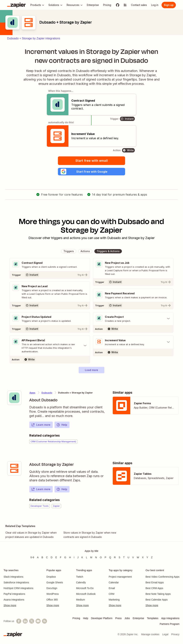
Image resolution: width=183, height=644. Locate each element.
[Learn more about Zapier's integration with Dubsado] (14, 400)
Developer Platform (102, 618)
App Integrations (170, 618)
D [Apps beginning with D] (52, 557)
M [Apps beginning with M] (91, 557)
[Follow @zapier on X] (32, 621)
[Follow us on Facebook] (19, 621)
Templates (153, 618)
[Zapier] (16, 5)
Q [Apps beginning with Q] (110, 557)
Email (112, 588)
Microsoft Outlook (86, 594)
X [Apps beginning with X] (143, 557)
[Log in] (155, 5)
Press (118, 618)
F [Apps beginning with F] (61, 557)
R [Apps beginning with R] (115, 557)
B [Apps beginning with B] (42, 557)
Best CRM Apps (154, 588)
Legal (165, 634)
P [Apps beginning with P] (105, 557)
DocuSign (52, 588)
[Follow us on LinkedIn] (25, 621)
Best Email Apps (155, 582)
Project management (120, 577)
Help (62, 427)
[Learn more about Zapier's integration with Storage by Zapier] (14, 470)
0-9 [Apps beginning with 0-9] (32, 557)
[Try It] (50, 276)
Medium (81, 600)
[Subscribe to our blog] (44, 621)
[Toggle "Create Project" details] (133, 320)
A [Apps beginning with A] (38, 557)
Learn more (41, 427)
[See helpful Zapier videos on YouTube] (38, 621)
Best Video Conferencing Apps (162, 577)
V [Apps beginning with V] (133, 557)
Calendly (81, 582)
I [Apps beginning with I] (74, 557)
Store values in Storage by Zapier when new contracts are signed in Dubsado (90, 537)
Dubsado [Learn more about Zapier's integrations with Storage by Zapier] (47, 394)
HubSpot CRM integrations (18, 588)
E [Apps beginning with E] (56, 557)
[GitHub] (118, 5)
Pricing (76, 618)
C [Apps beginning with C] (47, 557)
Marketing (114, 600)
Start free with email (92, 161)
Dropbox (51, 577)
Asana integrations (14, 600)
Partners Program (170, 624)
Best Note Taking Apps (158, 594)
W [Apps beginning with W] (138, 557)
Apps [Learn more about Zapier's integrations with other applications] (32, 394)
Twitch (80, 577)
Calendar (114, 582)
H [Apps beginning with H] (70, 557)
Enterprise (138, 618)
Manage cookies (150, 634)
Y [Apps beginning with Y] (147, 557)
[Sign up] (169, 5)
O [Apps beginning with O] (101, 557)
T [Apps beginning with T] (124, 557)
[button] (91, 172)
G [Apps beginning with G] (65, 557)
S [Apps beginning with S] (119, 557)
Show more (10, 605)
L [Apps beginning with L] (87, 557)
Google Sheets (55, 582)
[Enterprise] (93, 5)
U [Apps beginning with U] (128, 557)
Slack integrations (13, 577)
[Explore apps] (125, 5)
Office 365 (52, 600)
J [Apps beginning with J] (78, 557)
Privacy (175, 634)
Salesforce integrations (16, 582)
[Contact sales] (139, 5)
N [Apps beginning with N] (96, 557)
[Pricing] (107, 5)
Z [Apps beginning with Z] (152, 557)
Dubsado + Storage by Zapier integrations (34, 38)
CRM (112, 594)
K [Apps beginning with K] (82, 557)
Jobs (127, 618)
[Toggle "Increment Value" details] (133, 344)
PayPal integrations (14, 594)
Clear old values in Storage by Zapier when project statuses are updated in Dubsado (31, 537)
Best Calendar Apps (157, 600)
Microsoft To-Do (85, 588)
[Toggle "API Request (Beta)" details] (50, 347)
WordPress (53, 594)
